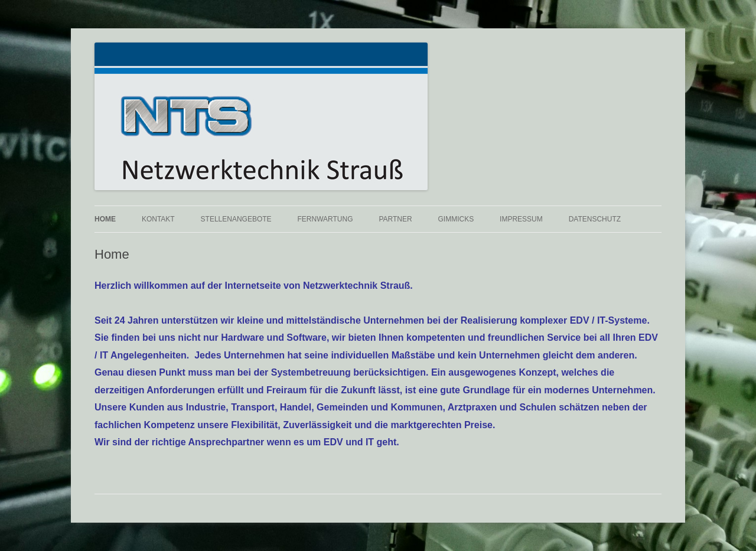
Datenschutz (595, 219)
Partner (395, 219)
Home (105, 219)
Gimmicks (456, 219)
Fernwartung (325, 219)
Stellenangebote (236, 219)
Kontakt (158, 219)
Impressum (521, 219)
